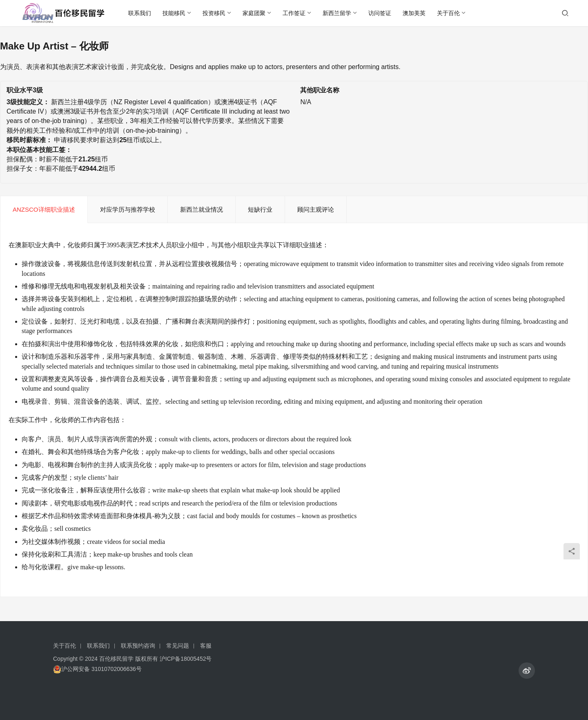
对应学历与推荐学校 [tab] (128, 209)
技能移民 (174, 13)
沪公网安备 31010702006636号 (97, 669)
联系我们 (140, 13)
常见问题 (178, 646)
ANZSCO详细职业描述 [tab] (44, 209)
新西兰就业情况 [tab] (202, 209)
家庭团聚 (254, 13)
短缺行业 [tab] (260, 209)
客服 (206, 646)
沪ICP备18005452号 (186, 659)
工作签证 (294, 13)
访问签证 (380, 13)
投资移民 (214, 13)
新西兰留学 (337, 13)
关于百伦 (448, 13)
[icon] (527, 671)
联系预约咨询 (138, 646)
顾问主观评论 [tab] (316, 209)
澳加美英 (414, 13)
